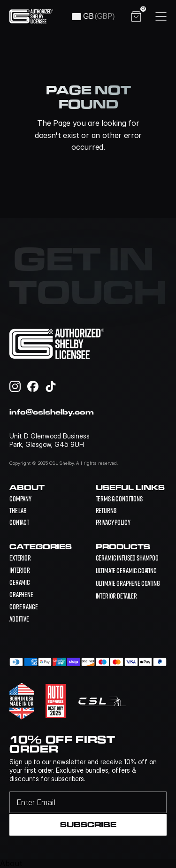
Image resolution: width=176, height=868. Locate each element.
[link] (127, 558)
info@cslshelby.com (52, 412)
